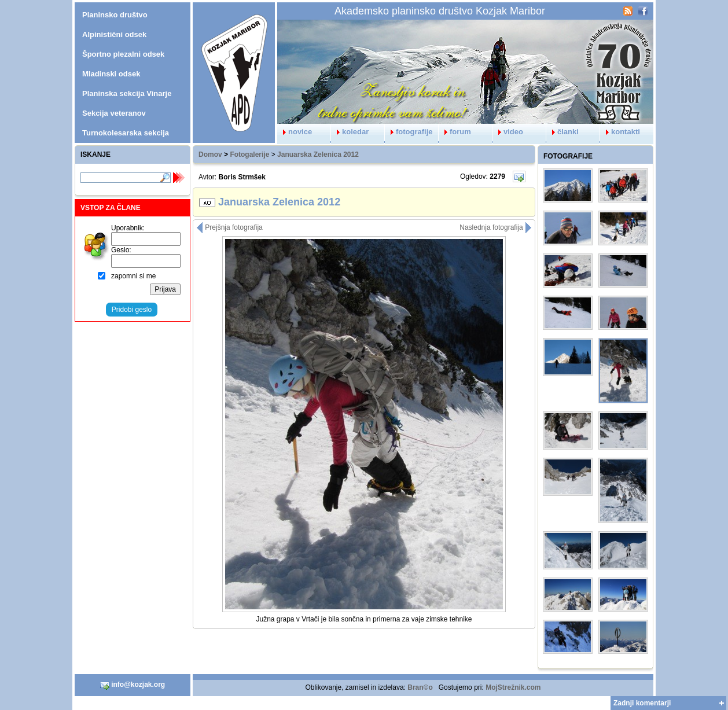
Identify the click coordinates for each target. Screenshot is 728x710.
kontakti (620, 132)
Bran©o (420, 687)
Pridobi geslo (132, 310)
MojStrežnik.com (513, 687)
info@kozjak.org (133, 685)
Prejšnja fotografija (229, 227)
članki (562, 132)
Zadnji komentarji (642, 703)
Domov (210, 154)
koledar (350, 132)
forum (455, 132)
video (508, 132)
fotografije (409, 132)
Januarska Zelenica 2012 (318, 154)
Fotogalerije (249, 154)
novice (295, 132)
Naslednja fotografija (496, 227)
